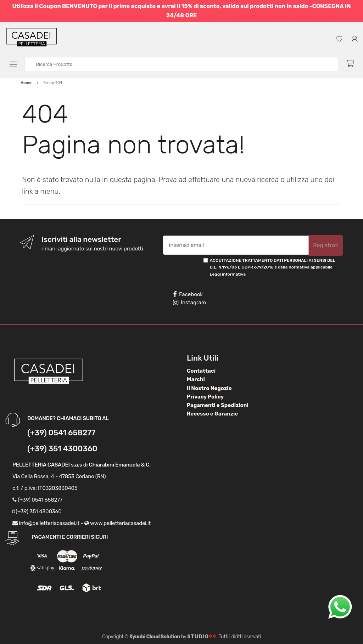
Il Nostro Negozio (209, 388)
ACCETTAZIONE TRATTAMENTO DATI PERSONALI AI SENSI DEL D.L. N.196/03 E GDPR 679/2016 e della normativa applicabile (273, 267)
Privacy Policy (205, 397)
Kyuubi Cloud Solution (155, 637)
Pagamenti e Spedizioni (218, 405)
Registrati (326, 245)
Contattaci (201, 371)
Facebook (188, 294)
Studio (202, 637)
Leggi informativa (228, 274)
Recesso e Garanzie (212, 414)
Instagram (189, 303)
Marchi (196, 379)
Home (26, 83)
